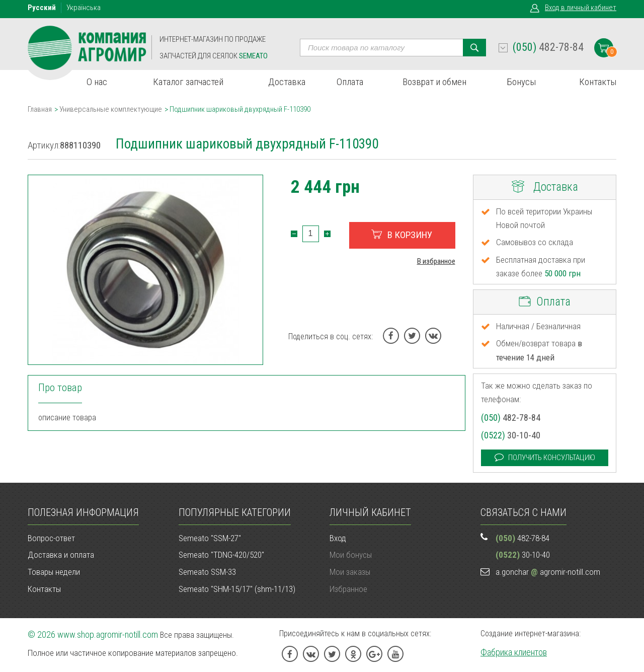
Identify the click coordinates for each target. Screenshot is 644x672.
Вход (581, 8)
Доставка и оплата (61, 555)
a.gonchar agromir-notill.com (548, 572)
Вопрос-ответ (51, 538)
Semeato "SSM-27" (210, 538)
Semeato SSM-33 (207, 572)
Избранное (348, 589)
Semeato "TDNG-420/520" (221, 555)
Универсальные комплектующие (111, 109)
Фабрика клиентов (514, 652)
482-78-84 (548, 47)
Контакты (44, 589)
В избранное (436, 261)
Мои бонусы (351, 555)
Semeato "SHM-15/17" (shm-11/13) (237, 589)
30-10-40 (511, 435)
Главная (40, 109)
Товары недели (54, 572)
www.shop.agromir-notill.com (108, 634)
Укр (84, 8)
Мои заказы (350, 572)
